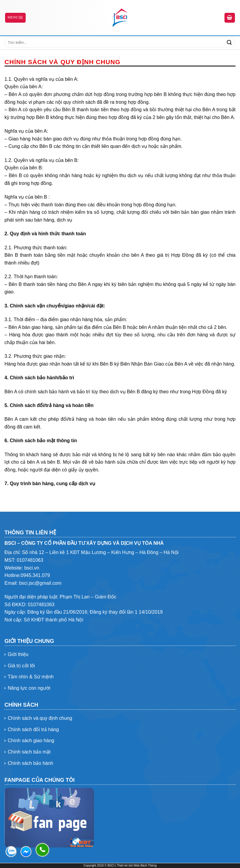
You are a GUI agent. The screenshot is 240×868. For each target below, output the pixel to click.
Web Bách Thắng (145, 865)
